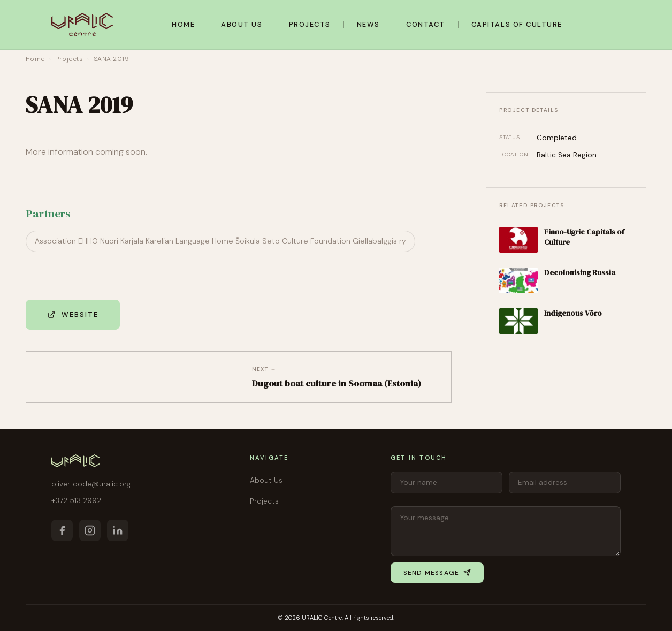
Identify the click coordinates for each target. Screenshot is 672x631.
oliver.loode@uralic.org (91, 484)
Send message (437, 573)
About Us (242, 24)
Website (73, 314)
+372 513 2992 (76, 501)
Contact (426, 24)
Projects (310, 24)
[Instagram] (90, 530)
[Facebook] (62, 530)
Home (183, 24)
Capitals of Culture (517, 24)
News (368, 24)
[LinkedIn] (118, 530)
